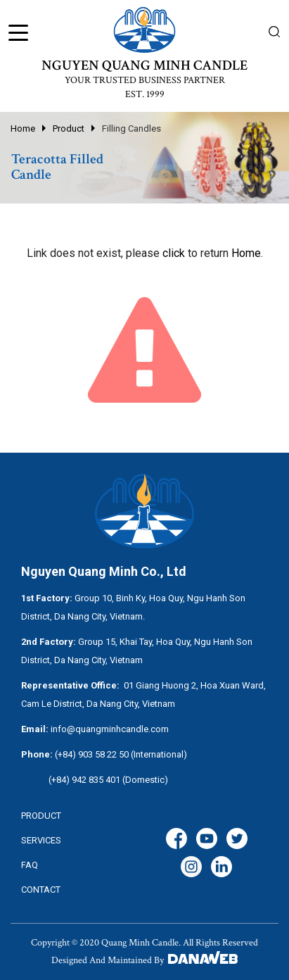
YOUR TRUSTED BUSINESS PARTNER (145, 80)
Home (23, 128)
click (174, 253)
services (41, 840)
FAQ (30, 865)
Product (69, 128)
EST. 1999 (145, 94)
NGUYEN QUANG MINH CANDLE (144, 65)
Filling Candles (131, 128)
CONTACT (41, 890)
